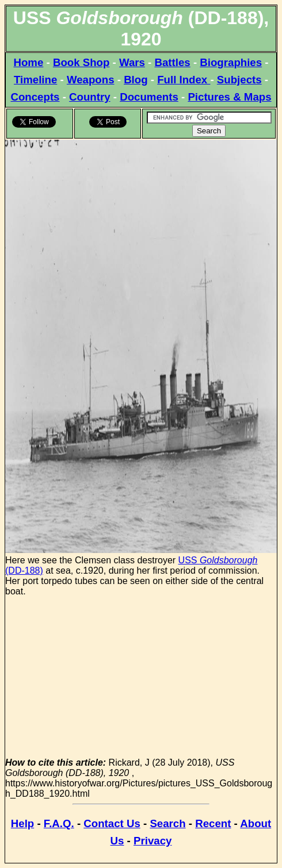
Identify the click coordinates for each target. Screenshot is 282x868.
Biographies (231, 62)
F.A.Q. (59, 823)
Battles (173, 62)
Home (28, 62)
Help (22, 823)
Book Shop (81, 62)
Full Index (184, 80)
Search (167, 823)
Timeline (35, 80)
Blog (136, 80)
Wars (132, 62)
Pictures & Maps (229, 97)
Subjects (239, 80)
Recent (213, 823)
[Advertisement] (141, 677)
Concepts (35, 97)
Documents (149, 97)
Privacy (153, 841)
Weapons (91, 80)
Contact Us (112, 823)
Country (90, 97)
